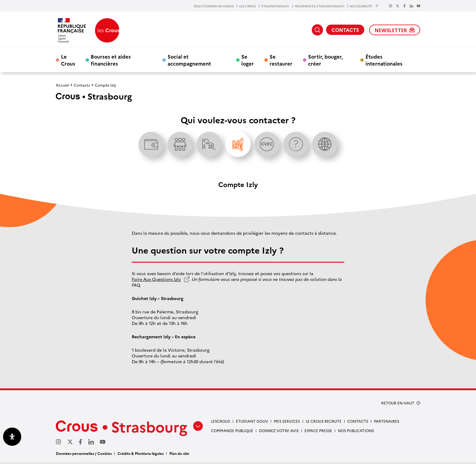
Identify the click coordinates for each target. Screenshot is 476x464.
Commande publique (232, 432)
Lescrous (221, 423)
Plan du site (179, 455)
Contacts (82, 85)
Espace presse (318, 432)
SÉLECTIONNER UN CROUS (214, 6)
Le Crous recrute (324, 423)
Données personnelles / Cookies (84, 455)
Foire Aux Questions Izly (156, 281)
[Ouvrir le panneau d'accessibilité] (12, 437)
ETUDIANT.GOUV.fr (275, 6)
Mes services (287, 423)
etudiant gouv (252, 423)
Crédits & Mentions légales (141, 455)
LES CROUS (248, 6)
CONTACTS (345, 30)
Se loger (248, 60)
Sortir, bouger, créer (325, 60)
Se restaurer (281, 60)
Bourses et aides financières (111, 60)
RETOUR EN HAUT (398, 405)
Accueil (62, 85)
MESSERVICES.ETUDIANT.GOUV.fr (320, 6)
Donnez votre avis (279, 432)
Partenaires (387, 423)
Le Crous (68, 60)
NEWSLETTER (395, 30)
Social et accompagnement (189, 60)
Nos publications (356, 432)
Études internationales (384, 60)
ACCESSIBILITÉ (364, 6)
